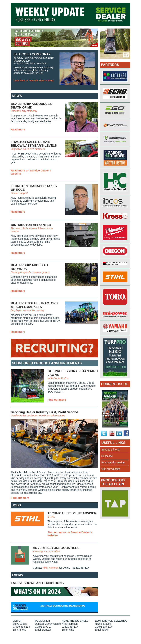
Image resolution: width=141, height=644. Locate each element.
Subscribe (107, 456)
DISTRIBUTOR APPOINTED (31, 225)
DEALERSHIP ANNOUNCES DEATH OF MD (31, 106)
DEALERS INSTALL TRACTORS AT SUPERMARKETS (34, 305)
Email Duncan (43, 630)
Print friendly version (113, 462)
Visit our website (111, 469)
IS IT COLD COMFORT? (32, 54)
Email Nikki (68, 630)
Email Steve (20, 630)
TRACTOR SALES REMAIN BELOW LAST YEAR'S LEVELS (34, 144)
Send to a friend (110, 450)
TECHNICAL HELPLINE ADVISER (72, 513)
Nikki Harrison (50, 568)
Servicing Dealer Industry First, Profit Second (45, 412)
